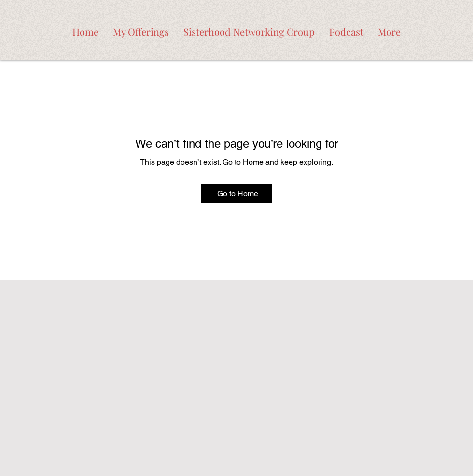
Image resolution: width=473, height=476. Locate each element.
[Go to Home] (236, 194)
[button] (141, 30)
